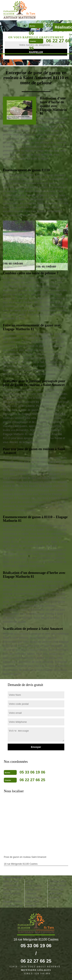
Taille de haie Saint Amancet (12, 883)
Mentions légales (36, 970)
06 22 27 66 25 (32, 780)
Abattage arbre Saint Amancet (58, 883)
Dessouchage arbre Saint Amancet (34, 901)
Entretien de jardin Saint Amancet (56, 893)
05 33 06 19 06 (32, 772)
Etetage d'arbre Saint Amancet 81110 (12, 893)
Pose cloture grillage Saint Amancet (34, 889)
